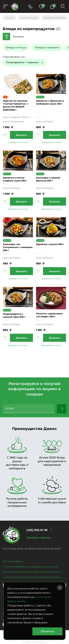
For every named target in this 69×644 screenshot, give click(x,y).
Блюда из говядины (47, 47)
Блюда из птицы (16, 47)
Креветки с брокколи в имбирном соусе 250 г (50, 102)
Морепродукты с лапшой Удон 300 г (14, 315)
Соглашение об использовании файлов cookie (32, 577)
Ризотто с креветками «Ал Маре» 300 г (49, 315)
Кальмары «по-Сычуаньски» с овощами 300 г (18, 247)
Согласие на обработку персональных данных (32, 572)
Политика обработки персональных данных (30, 567)
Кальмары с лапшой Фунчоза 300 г (48, 179)
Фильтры (18, 37)
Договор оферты (13, 561)
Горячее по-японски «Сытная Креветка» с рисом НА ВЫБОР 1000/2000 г (15, 105)
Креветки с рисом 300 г (50, 244)
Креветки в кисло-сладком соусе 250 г (15, 179)
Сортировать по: (14, 57)
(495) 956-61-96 (37, 530)
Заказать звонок (39, 538)
